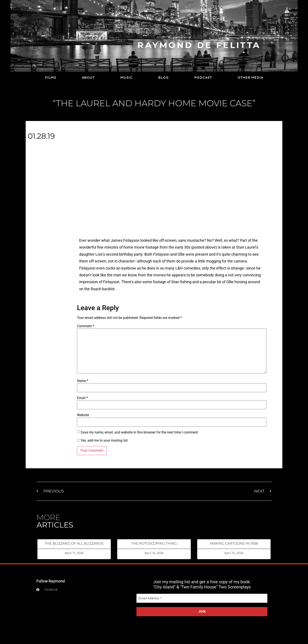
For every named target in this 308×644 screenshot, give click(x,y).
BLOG (163, 77)
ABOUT (88, 77)
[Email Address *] (202, 598)
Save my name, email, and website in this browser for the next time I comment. (140, 432)
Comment (86, 326)
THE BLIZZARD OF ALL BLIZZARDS (74, 543)
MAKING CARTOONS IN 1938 (234, 543)
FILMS (50, 77)
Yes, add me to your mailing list (102, 441)
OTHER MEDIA (250, 77)
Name (83, 381)
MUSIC (126, 77)
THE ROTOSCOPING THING (154, 543)
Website (83, 415)
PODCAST (203, 77)
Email (82, 398)
